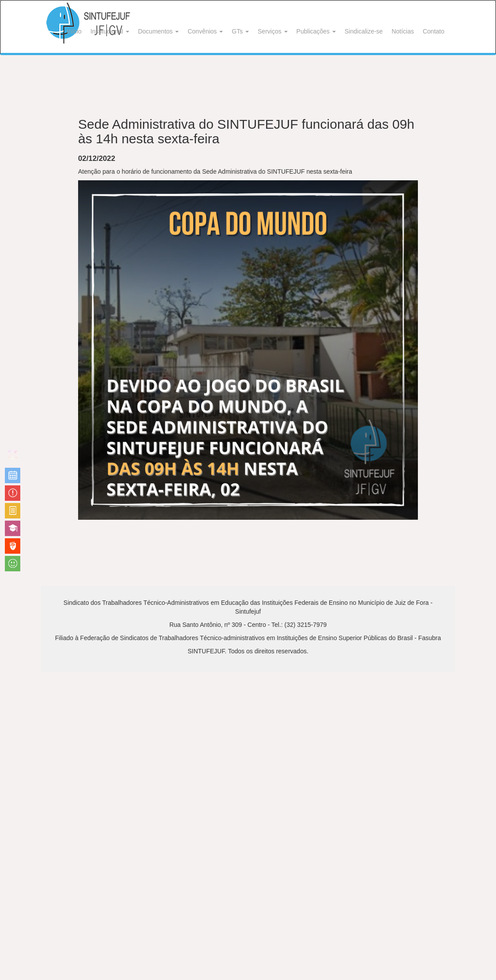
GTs (240, 31)
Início (74, 31)
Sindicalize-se (364, 31)
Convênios (205, 31)
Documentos (158, 31)
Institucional (110, 31)
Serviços (273, 31)
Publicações (316, 31)
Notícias (403, 31)
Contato (434, 31)
